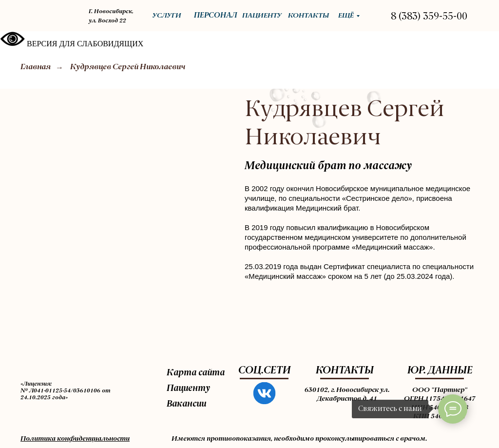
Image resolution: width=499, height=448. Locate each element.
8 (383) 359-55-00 (429, 17)
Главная (36, 67)
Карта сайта (196, 373)
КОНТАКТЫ (345, 371)
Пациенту (188, 389)
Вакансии (186, 404)
